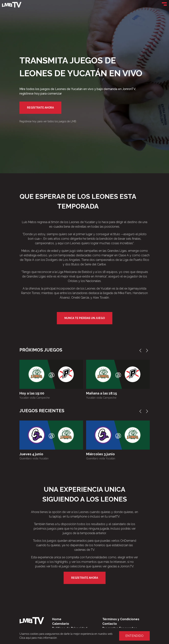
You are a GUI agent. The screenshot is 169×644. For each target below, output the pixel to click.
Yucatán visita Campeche (35, 398)
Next (148, 351)
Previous (141, 351)
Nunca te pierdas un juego (85, 318)
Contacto (110, 624)
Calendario (61, 624)
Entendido (134, 636)
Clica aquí (25, 638)
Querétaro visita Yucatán (34, 458)
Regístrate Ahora (40, 108)
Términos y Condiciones (121, 619)
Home (57, 619)
